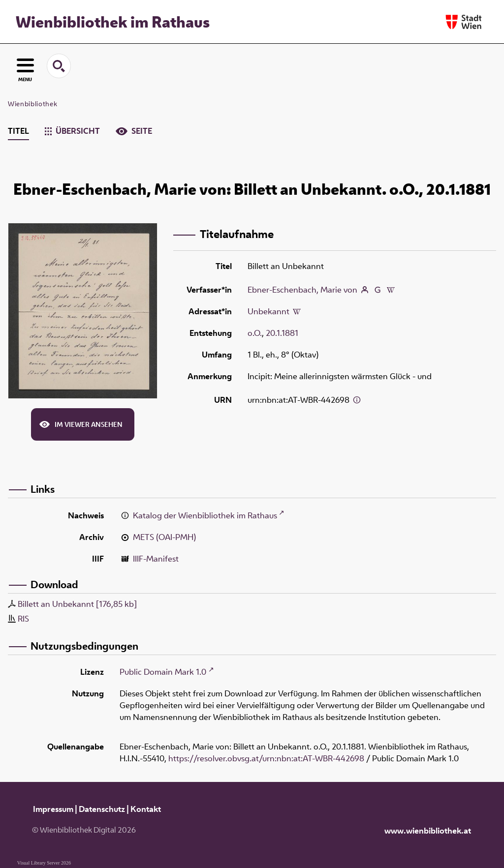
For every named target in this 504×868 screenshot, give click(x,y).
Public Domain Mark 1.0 (163, 672)
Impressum (53, 809)
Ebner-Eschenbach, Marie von (302, 290)
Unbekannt (268, 311)
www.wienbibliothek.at (428, 831)
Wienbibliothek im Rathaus (113, 22)
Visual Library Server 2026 (44, 863)
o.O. (255, 333)
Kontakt (146, 809)
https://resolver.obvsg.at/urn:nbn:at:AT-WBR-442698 (266, 758)
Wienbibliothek (32, 104)
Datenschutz (102, 809)
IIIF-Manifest (156, 559)
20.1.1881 (282, 333)
